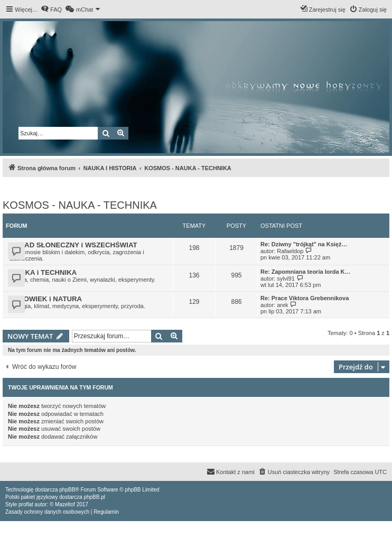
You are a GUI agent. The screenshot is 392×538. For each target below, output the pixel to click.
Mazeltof (65, 504)
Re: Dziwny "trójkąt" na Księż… (304, 244)
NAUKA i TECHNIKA (43, 272)
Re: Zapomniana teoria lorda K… (306, 272)
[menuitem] (51, 10)
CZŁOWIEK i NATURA (46, 299)
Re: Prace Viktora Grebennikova (305, 298)
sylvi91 (286, 279)
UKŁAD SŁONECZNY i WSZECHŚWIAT (74, 245)
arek (282, 305)
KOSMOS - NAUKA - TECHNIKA (80, 205)
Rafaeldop (290, 251)
